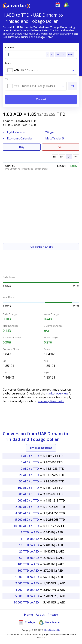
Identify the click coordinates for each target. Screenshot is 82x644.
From (8, 63)
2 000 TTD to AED (27, 583)
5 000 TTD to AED (27, 596)
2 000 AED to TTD (27, 507)
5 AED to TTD (30, 462)
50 (57, 54)
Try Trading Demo (41, 448)
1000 (70, 54)
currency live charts (51, 401)
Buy (22, 147)
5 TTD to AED (30, 539)
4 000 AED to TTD (27, 513)
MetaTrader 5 (55, 138)
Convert (41, 99)
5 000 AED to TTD (27, 520)
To (7, 79)
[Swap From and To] (73, 86)
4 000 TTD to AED (27, 590)
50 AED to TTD (29, 481)
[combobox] (41, 70)
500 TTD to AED (28, 571)
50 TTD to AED (29, 558)
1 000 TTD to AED (27, 577)
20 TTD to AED (29, 551)
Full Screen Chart (41, 247)
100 (63, 54)
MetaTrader (49, 622)
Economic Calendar (20, 138)
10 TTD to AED (29, 545)
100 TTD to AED (28, 564)
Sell (61, 147)
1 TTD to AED (30, 532)
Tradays (27, 622)
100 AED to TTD (28, 488)
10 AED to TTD (29, 469)
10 (52, 54)
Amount (10, 47)
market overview (57, 393)
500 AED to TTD (28, 494)
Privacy (53, 615)
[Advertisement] (41, 261)
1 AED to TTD (30, 456)
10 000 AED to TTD (26, 526)
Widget (50, 132)
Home (28, 615)
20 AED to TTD (29, 475)
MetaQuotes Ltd (52, 630)
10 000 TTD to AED (26, 602)
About (40, 615)
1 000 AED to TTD (27, 500)
